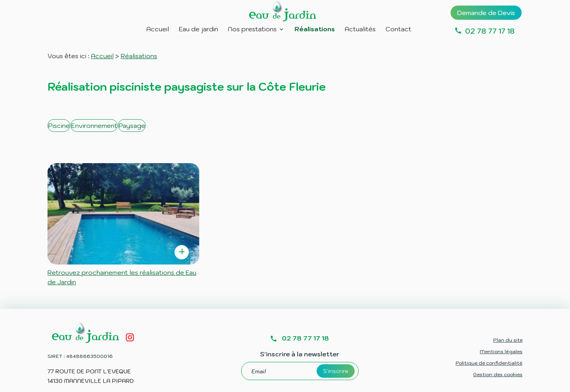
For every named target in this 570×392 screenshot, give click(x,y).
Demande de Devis (486, 13)
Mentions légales (501, 339)
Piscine (65, 126)
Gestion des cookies (498, 362)
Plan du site (508, 328)
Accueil (158, 29)
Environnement (122, 126)
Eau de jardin (199, 29)
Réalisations (315, 29)
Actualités (360, 29)
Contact (398, 29)
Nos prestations (252, 29)
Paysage (181, 126)
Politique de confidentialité (489, 351)
